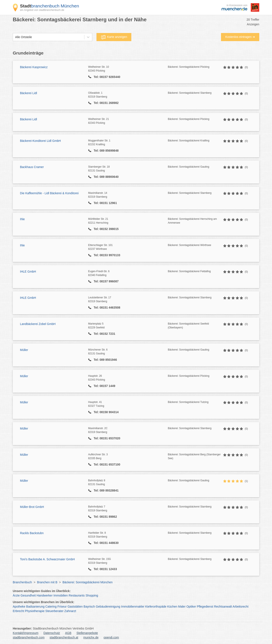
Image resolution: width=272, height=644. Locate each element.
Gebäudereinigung (108, 607)
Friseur (62, 607)
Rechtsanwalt (223, 607)
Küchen (172, 607)
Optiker (191, 607)
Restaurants (77, 595)
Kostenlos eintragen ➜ (240, 37)
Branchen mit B (47, 582)
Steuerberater (54, 611)
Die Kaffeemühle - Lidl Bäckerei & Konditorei (49, 193)
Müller (24, 350)
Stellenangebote (87, 633)
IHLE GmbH (28, 272)
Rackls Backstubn (32, 533)
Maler (182, 607)
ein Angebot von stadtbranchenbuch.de (42, 10)
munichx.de (91, 637)
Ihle (22, 219)
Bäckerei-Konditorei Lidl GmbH (40, 141)
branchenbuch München (50, 6)
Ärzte (16, 595)
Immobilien (61, 595)
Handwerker (45, 595)
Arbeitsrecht (240, 607)
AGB (68, 633)
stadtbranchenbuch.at (64, 637)
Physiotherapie (35, 611)
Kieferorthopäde (156, 607)
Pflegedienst (205, 607)
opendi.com (111, 637)
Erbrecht (18, 611)
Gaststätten (75, 607)
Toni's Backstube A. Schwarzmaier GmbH (47, 559)
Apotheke (19, 607)
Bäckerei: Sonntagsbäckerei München (88, 582)
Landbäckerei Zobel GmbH (38, 324)
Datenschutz (52, 633)
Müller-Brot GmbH (32, 507)
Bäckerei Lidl (28, 93)
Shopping (92, 595)
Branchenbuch (22, 582)
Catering (51, 607)
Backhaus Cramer (32, 167)
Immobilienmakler (133, 607)
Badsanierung (35, 607)
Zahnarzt (70, 611)
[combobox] (15, 37)
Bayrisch (89, 607)
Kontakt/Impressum (26, 633)
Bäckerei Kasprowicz (34, 67)
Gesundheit (28, 595)
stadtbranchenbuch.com (29, 637)
